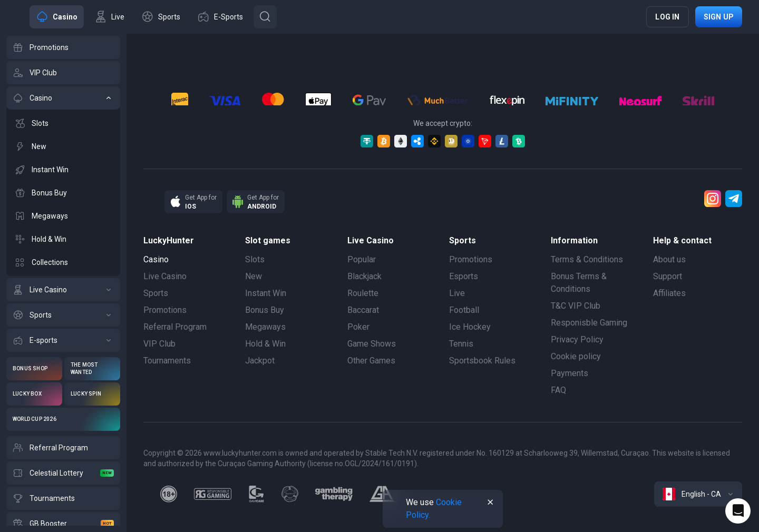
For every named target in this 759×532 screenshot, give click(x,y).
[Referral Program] (63, 448)
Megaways (265, 327)
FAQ (558, 390)
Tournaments (167, 361)
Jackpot (260, 361)
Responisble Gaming (589, 323)
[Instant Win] (63, 170)
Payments (570, 373)
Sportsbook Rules (482, 361)
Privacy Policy (577, 339)
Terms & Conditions (587, 259)
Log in (667, 17)
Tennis (461, 344)
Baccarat (363, 310)
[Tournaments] (63, 498)
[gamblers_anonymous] (382, 494)
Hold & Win (265, 344)
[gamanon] (290, 494)
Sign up (719, 17)
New (254, 276)
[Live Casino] (63, 290)
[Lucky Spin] (92, 394)
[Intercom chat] (738, 511)
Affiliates (669, 293)
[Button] (265, 17)
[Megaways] (63, 216)
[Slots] (63, 123)
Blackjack (364, 276)
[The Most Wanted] (92, 369)
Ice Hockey (470, 327)
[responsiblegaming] (213, 494)
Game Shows (372, 344)
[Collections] (63, 262)
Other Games (371, 361)
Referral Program (175, 327)
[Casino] (63, 98)
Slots (255, 259)
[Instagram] (713, 199)
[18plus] (169, 494)
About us (669, 259)
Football (464, 310)
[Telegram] (734, 199)
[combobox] (698, 494)
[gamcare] (257, 494)
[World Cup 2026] (63, 419)
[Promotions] (63, 47)
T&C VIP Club (576, 306)
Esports (464, 276)
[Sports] (63, 315)
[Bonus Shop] (34, 369)
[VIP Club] (63, 73)
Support (668, 276)
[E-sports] (63, 340)
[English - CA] (698, 494)
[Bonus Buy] (63, 193)
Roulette (363, 293)
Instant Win (266, 293)
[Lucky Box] (34, 394)
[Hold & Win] (63, 239)
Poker (358, 327)
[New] (63, 146)
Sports (156, 293)
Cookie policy (576, 356)
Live (457, 293)
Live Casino (165, 276)
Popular (362, 259)
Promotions (165, 310)
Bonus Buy (265, 310)
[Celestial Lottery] (63, 473)
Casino (156, 259)
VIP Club (159, 344)
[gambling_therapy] (334, 494)
